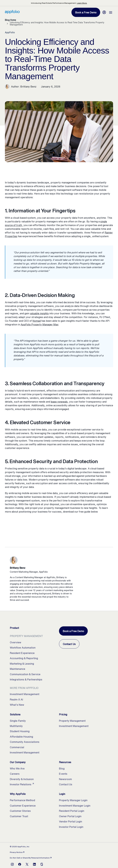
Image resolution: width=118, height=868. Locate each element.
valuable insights (39, 313)
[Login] (104, 12)
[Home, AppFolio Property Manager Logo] (12, 13)
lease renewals (59, 402)
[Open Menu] (111, 12)
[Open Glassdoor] (42, 864)
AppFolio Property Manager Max (39, 324)
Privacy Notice (17, 852)
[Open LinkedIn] (34, 864)
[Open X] (27, 864)
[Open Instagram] (12, 864)
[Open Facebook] (20, 864)
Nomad (37, 321)
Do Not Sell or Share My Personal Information (31, 858)
